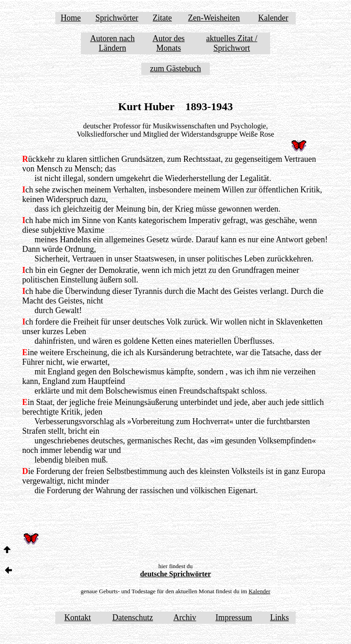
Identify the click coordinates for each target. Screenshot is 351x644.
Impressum (234, 617)
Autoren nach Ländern (112, 43)
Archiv (185, 617)
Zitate (162, 18)
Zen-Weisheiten (214, 18)
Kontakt (78, 617)
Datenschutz (133, 617)
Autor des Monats (169, 43)
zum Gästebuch (175, 69)
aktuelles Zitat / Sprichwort (232, 43)
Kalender (273, 18)
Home (71, 18)
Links (279, 617)
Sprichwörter (117, 18)
